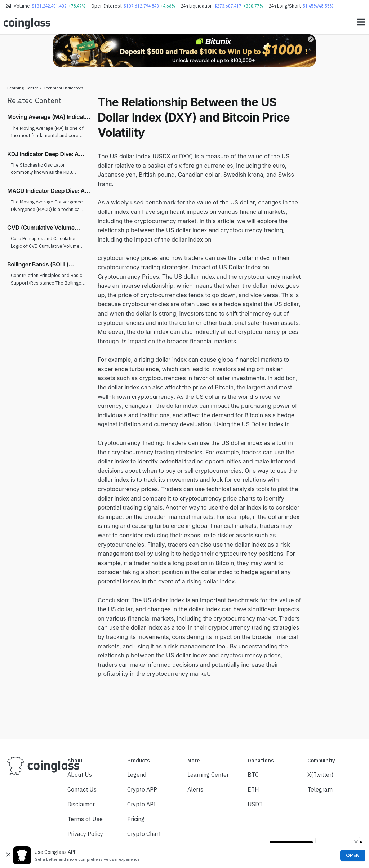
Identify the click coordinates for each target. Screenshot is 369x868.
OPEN (353, 855)
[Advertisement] (335, 203)
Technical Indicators (64, 88)
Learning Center (23, 88)
